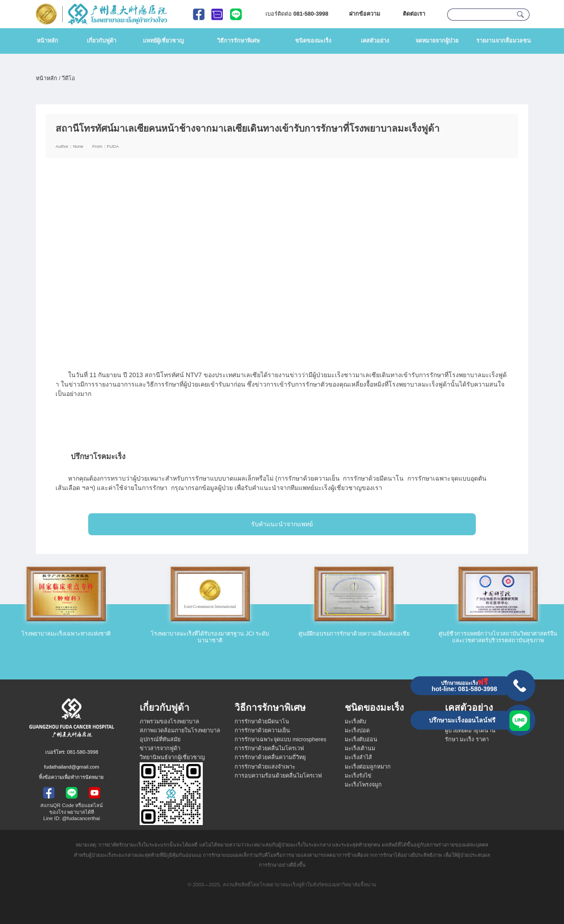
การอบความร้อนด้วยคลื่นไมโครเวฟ (278, 776)
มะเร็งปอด (357, 731)
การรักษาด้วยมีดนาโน (262, 722)
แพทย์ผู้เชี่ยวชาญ (163, 41)
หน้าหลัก (47, 41)
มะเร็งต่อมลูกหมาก (368, 767)
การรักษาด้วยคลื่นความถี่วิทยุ (270, 757)
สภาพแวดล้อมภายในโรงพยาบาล (180, 731)
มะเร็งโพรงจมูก (363, 785)
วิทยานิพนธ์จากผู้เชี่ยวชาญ (172, 757)
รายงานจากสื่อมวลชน (504, 41)
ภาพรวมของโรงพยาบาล (169, 722)
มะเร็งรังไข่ (358, 776)
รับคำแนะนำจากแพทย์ (282, 524)
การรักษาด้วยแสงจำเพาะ (265, 767)
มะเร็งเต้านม (360, 748)
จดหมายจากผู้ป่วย (437, 41)
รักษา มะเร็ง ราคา (467, 739)
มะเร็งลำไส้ (358, 757)
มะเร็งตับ (355, 722)
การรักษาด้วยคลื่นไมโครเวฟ (269, 748)
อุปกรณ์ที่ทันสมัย (160, 739)
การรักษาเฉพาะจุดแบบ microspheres (280, 739)
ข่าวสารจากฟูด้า (160, 748)
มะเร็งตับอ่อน (361, 739)
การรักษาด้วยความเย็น (262, 731)
